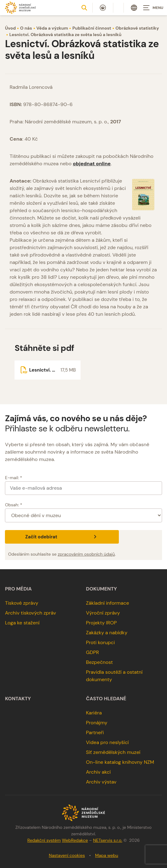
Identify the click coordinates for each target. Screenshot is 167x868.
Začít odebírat (62, 537)
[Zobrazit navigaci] (152, 8)
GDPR (93, 652)
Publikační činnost (92, 28)
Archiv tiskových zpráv (30, 613)
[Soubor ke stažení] (47, 370)
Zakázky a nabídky (107, 633)
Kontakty (18, 699)
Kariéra (94, 713)
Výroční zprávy (103, 613)
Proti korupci (101, 642)
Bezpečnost (100, 662)
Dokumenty (102, 589)
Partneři (95, 732)
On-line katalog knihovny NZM (120, 762)
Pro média (18, 589)
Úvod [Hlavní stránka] (10, 28)
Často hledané (106, 699)
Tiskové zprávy (22, 603)
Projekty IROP (102, 623)
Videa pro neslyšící (108, 742)
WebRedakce (75, 840)
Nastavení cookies (67, 855)
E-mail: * (13, 478)
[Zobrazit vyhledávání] (84, 8)
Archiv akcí (98, 772)
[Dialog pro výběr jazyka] (134, 8)
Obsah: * (14, 505)
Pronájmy (97, 723)
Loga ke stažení (22, 623)
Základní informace (108, 603)
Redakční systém (44, 840)
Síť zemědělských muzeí (113, 752)
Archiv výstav (101, 782)
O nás (26, 28)
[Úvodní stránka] (20, 8)
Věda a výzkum (52, 28)
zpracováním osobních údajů (86, 554)
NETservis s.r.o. (108, 840)
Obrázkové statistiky (137, 28)
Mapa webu (107, 855)
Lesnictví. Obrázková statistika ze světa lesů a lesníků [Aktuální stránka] (65, 35)
